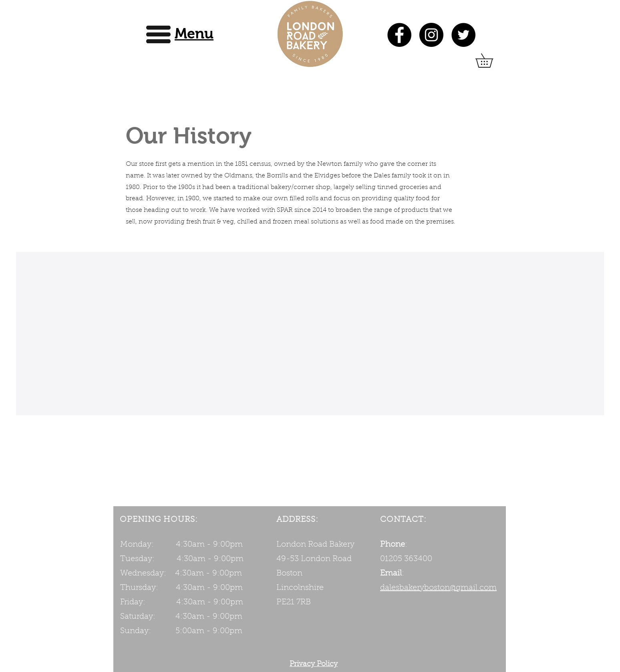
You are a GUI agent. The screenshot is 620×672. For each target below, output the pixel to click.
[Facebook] (399, 35)
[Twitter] (463, 35)
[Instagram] (431, 35)
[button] (194, 34)
